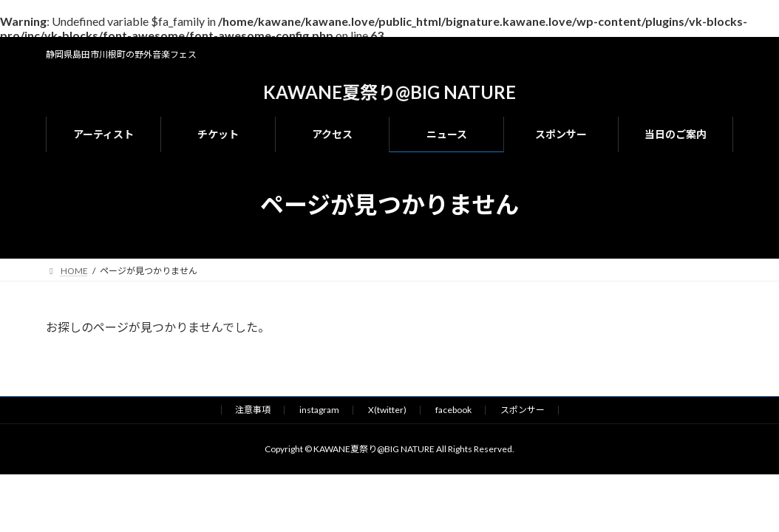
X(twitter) (387, 410)
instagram (319, 410)
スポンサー (523, 410)
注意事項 (253, 410)
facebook (453, 410)
